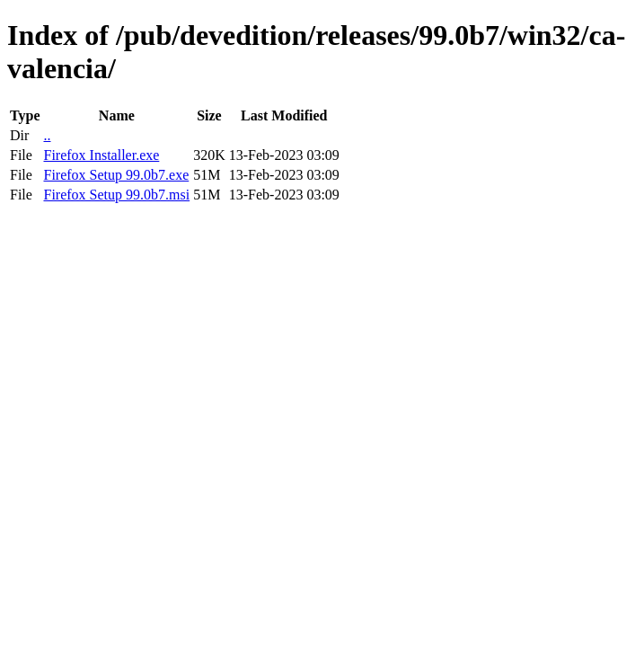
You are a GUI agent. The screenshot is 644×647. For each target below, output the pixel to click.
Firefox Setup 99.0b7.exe (116, 175)
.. (47, 135)
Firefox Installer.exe (101, 155)
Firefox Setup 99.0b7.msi (116, 195)
